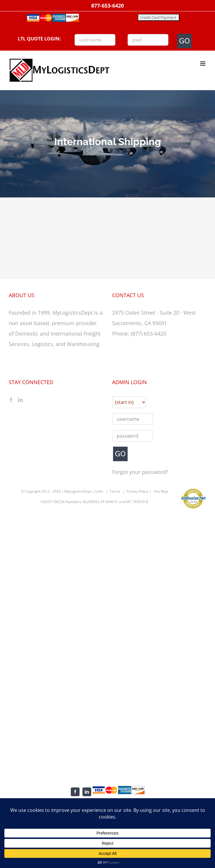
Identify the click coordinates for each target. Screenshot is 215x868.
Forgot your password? (140, 472)
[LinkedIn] (20, 400)
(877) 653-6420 (148, 334)
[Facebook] (11, 400)
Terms (115, 491)
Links (99, 491)
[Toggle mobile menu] (203, 64)
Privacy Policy (137, 491)
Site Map (161, 491)
